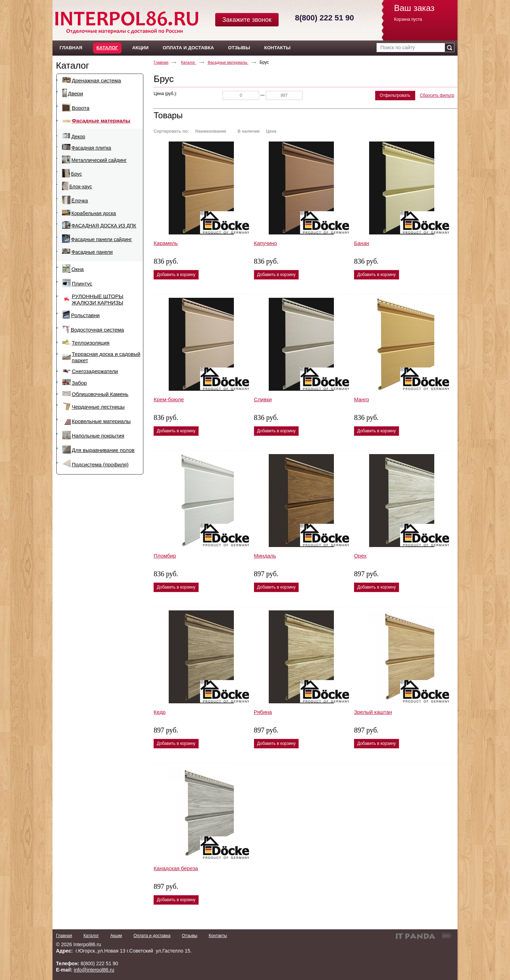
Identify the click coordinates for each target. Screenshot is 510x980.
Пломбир (165, 556)
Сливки (263, 399)
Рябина (263, 712)
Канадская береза (176, 868)
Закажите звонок (247, 20)
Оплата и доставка (152, 936)
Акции (116, 936)
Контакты (218, 936)
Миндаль (265, 556)
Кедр (160, 712)
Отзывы (189, 936)
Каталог (107, 48)
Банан (362, 243)
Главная (161, 62)
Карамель (166, 243)
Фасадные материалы (228, 62)
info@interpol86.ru (94, 970)
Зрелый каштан (373, 712)
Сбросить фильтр (437, 95)
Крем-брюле (169, 399)
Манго (362, 399)
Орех (360, 556)
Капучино (266, 243)
